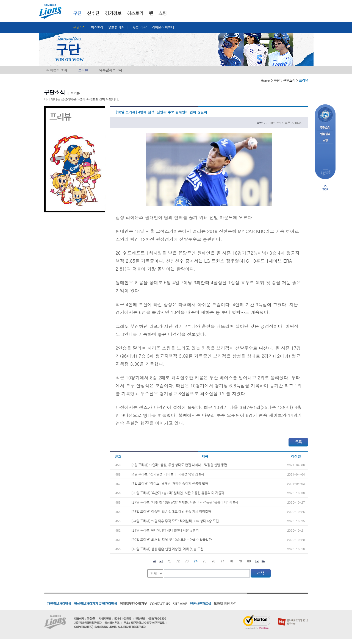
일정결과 (325, 134)
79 (240, 561)
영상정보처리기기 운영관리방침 (95, 604)
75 (205, 561)
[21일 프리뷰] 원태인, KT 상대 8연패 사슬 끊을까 (165, 530)
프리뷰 (83, 70)
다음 (257, 561)
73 (187, 561)
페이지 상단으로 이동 (325, 188)
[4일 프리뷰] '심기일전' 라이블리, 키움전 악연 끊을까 (168, 474)
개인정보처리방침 (59, 604)
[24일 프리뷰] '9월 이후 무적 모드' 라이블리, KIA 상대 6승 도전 (175, 521)
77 (222, 561)
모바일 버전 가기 (225, 604)
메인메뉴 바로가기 (0, 0)
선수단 (93, 13)
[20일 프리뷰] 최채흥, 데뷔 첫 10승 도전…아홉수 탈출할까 (171, 540)
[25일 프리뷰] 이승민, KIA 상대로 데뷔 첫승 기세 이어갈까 (171, 512)
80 (249, 561)
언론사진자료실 (200, 604)
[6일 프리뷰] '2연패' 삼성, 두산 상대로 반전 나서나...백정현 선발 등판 (179, 465)
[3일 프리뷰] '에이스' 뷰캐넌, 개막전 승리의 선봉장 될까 (170, 484)
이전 (161, 561)
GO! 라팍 (140, 27)
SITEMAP (180, 604)
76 (213, 561)
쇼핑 (163, 13)
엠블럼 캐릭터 (118, 27)
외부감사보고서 (111, 70)
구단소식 (79, 27)
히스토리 (97, 27)
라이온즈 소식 (57, 70)
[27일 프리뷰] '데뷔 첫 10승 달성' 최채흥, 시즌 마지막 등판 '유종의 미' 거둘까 (185, 502)
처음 (155, 561)
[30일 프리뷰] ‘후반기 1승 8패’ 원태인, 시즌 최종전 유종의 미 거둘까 (178, 493)
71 (169, 561)
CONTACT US (160, 604)
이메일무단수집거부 (133, 604)
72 (178, 561)
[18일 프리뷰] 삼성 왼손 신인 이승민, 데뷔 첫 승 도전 (167, 549)
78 (231, 561)
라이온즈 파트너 (163, 27)
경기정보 (113, 13)
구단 (77, 13)
